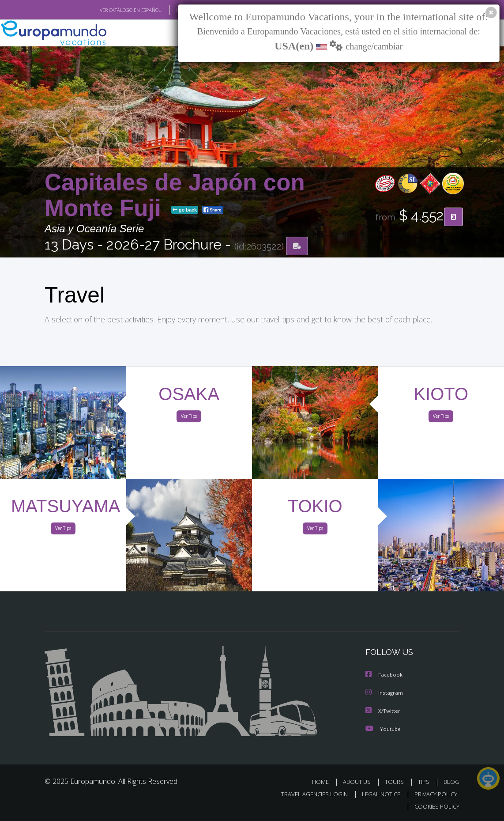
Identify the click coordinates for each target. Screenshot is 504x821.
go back (185, 210)
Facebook (384, 675)
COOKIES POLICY (435, 806)
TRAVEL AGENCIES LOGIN (308, 794)
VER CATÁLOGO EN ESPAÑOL (110, 10)
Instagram (385, 693)
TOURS (396, 781)
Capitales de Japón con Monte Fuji (175, 195)
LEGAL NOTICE (377, 794)
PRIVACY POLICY (434, 794)
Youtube (383, 728)
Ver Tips (189, 418)
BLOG (451, 781)
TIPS (425, 781)
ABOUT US (359, 781)
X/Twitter (383, 711)
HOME (324, 781)
